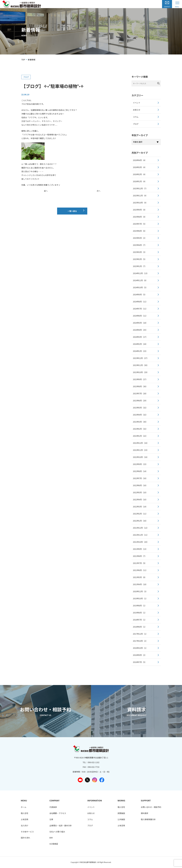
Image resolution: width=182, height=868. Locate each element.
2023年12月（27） (141, 358)
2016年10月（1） (140, 648)
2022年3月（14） (140, 507)
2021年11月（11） (141, 535)
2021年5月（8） (140, 577)
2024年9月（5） (140, 294)
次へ (99, 191)
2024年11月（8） (140, 280)
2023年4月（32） (140, 415)
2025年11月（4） (140, 196)
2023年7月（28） (140, 393)
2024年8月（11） (140, 302)
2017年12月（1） (140, 634)
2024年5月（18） (140, 323)
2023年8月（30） (140, 386)
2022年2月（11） (140, 514)
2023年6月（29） (140, 401)
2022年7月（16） (140, 478)
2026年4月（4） (140, 160)
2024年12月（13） (141, 273)
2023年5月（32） (140, 408)
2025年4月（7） (140, 245)
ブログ (26, 77)
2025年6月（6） (140, 231)
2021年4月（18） (140, 584)
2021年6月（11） (140, 570)
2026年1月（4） (140, 181)
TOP (23, 60)
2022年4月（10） (140, 499)
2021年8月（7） (140, 556)
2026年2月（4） (140, 174)
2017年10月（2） (140, 641)
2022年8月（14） (140, 471)
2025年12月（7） (140, 188)
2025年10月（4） (140, 203)
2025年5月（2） (140, 238)
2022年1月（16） (140, 521)
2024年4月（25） (140, 330)
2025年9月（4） (140, 210)
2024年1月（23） (140, 351)
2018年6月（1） (140, 627)
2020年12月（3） (140, 591)
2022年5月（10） (140, 492)
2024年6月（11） (140, 316)
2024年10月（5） (140, 287)
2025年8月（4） (140, 217)
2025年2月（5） (140, 259)
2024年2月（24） (140, 344)
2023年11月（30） (141, 365)
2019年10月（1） (140, 598)
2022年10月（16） (141, 457)
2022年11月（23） (141, 450)
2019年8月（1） (140, 606)
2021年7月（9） (140, 563)
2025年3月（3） (140, 252)
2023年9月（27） (140, 379)
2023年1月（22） (140, 436)
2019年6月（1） (140, 613)
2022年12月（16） (141, 443)
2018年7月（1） (140, 620)
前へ (46, 191)
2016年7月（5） (140, 662)
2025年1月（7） (140, 266)
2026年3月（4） (140, 167)
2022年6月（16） (140, 485)
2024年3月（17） (140, 337)
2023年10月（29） (141, 372)
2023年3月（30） (140, 422)
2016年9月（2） (140, 655)
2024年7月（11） (140, 309)
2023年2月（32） (140, 429)
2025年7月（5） (140, 224)
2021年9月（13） (140, 549)
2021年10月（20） (141, 542)
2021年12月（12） (141, 528)
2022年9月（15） (140, 464)
